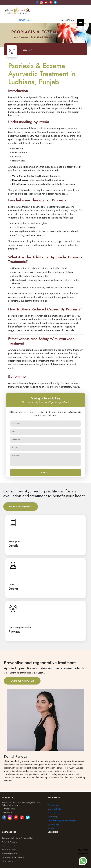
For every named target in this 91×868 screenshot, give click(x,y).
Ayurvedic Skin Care (55, 809)
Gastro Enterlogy (54, 813)
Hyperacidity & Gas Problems (13, 857)
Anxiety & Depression (10, 842)
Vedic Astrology (53, 805)
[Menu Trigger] (80, 22)
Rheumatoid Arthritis (10, 853)
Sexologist (51, 828)
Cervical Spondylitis (9, 846)
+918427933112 (24, 20)
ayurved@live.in (8, 813)
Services (28, 50)
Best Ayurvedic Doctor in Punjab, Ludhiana (18, 838)
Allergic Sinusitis (8, 861)
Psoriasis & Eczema (9, 850)
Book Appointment (21, 507)
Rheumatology (53, 817)
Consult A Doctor (22, 681)
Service (24, 37)
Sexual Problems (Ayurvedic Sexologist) (62, 821)
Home (15, 37)
